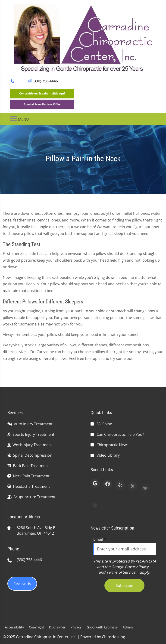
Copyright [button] (36, 627)
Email (100, 539)
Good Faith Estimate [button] (102, 627)
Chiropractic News (113, 445)
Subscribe (124, 585)
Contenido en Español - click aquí (42, 93)
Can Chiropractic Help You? (120, 434)
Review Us (22, 584)
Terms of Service (121, 572)
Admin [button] (128, 627)
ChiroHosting (113, 637)
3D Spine (104, 424)
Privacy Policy (137, 567)
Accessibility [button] (14, 627)
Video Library (108, 455)
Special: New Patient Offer (42, 104)
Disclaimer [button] (57, 627)
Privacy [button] (76, 627)
